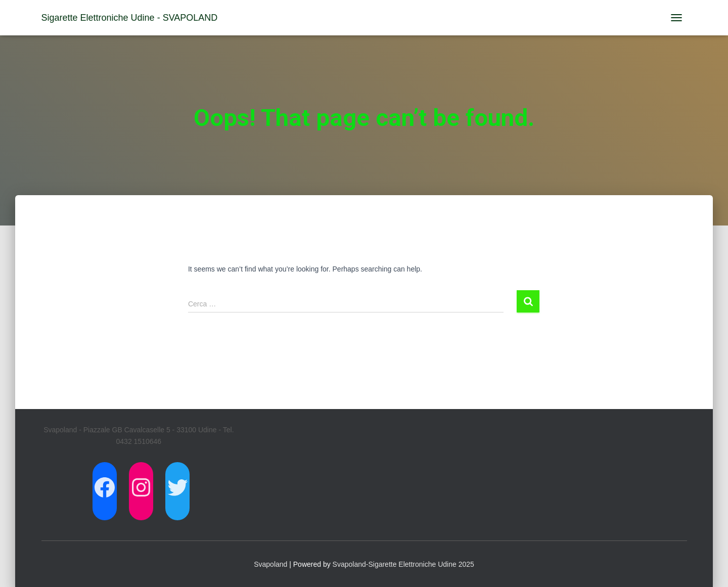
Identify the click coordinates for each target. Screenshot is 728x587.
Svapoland (270, 564)
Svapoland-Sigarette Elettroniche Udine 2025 (403, 564)
